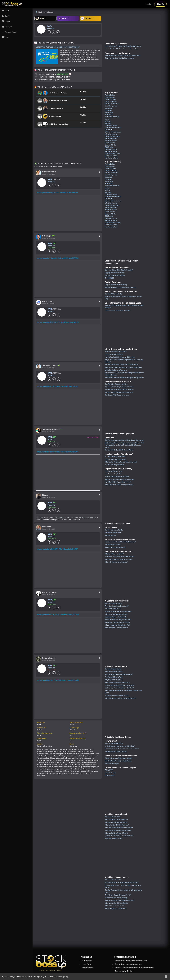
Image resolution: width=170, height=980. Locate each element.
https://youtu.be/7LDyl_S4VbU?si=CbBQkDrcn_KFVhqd (58, 615)
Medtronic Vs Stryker (112, 764)
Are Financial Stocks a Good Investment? (119, 674)
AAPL (49, 26)
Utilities (107, 121)
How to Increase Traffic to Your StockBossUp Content (123, 46)
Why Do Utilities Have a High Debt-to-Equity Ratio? (122, 365)
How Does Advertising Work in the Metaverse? (120, 542)
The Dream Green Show (52, 430)
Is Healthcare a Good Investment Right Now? (120, 746)
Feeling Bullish (110, 95)
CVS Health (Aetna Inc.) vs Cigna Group (118, 761)
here (147, 968)
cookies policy (62, 977)
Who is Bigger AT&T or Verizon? (116, 909)
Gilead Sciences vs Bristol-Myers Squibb (118, 758)
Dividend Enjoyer (49, 658)
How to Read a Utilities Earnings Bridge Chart (120, 357)
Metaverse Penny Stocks (113, 533)
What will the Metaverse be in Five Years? (119, 559)
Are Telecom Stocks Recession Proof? (118, 895)
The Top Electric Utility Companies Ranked (119, 387)
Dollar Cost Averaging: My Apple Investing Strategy (58, 47)
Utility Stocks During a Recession (116, 370)
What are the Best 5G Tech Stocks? (117, 903)
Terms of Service (87, 968)
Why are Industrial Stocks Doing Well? (118, 625)
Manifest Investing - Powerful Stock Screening (120, 287)
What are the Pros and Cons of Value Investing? (121, 462)
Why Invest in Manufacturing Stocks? (117, 622)
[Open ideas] (68, 18)
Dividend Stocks (110, 99)
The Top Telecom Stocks (113, 880)
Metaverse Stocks (111, 151)
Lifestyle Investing (111, 134)
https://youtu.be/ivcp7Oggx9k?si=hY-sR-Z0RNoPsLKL (57, 386)
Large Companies (111, 102)
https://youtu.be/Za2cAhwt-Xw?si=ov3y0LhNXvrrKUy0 (58, 452)
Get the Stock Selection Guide (115, 275)
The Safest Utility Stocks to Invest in (117, 395)
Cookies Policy (87, 961)
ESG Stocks (109, 147)
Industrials (108, 108)
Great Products (110, 143)
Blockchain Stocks (111, 156)
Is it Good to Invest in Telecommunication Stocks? (122, 883)
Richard (45, 495)
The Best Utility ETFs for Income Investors (119, 392)
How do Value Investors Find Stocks (117, 477)
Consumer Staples (111, 125)
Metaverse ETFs (110, 535)
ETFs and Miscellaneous (113, 132)
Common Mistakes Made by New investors (119, 58)
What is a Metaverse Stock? (114, 554)
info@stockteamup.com (134, 964)
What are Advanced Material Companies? (119, 828)
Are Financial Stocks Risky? (114, 677)
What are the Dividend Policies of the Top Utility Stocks (123, 367)
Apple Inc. (51, 28)
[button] (16, 11)
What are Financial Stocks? (114, 672)
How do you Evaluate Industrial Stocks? (118, 611)
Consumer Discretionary (113, 128)
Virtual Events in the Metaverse (115, 547)
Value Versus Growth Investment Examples (119, 479)
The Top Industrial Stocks (114, 603)
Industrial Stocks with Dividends (116, 617)
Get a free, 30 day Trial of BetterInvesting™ (119, 270)
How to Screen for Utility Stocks (116, 352)
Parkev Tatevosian (49, 172)
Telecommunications (112, 117)
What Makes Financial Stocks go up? (117, 682)
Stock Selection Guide (112, 136)
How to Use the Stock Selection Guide (118, 310)
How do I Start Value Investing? (115, 459)
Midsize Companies (112, 104)
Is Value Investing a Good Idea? (115, 457)
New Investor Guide (112, 158)
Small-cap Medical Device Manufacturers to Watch (122, 749)
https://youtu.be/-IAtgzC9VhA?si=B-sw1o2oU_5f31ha (57, 193)
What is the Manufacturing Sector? (117, 614)
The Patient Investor (50, 366)
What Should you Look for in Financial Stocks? (120, 698)
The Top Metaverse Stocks (114, 530)
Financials (108, 110)
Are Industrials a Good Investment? (117, 606)
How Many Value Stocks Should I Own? (118, 482)
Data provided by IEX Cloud (124, 971)
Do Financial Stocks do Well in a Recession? (120, 685)
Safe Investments (111, 149)
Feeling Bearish (110, 97)
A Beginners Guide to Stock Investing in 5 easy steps (123, 55)
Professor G (47, 527)
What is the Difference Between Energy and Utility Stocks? (124, 378)
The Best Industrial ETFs (113, 609)
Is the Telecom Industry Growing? (116, 898)
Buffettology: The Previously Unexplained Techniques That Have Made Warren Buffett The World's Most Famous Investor (124, 445)
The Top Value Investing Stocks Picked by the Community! (124, 440)
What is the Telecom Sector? (115, 906)
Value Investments (111, 138)
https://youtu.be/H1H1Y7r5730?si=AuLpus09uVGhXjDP (58, 680)
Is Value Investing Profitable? (115, 465)
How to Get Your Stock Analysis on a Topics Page (122, 49)
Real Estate (109, 130)
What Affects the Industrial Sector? (117, 628)
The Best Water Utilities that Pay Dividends (119, 390)
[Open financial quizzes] (45, 18)
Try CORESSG (110, 278)
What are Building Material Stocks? (117, 833)
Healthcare (109, 115)
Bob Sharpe (47, 236)
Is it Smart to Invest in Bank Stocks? (117, 696)
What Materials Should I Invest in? (116, 820)
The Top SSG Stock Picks (113, 294)
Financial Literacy (111, 141)
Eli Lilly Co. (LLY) (110, 773)
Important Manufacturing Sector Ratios (118, 620)
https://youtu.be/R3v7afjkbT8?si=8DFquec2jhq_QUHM (58, 322)
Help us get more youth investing (116, 285)
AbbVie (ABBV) (110, 776)
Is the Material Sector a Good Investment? (119, 836)
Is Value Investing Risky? (113, 474)
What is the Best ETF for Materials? (117, 825)
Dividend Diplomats (50, 592)
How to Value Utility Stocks (114, 354)
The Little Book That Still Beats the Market (119, 450)
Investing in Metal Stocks (113, 839)
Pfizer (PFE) (109, 770)
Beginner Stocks (110, 145)
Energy (107, 119)
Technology (109, 112)
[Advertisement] (68, 145)
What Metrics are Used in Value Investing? (119, 485)
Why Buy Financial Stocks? (114, 680)
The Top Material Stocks (113, 817)
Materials (108, 123)
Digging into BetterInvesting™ (115, 273)
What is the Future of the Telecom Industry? (120, 900)
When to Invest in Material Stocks (116, 822)
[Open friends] (90, 18)
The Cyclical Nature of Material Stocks (118, 830)
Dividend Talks (48, 301)
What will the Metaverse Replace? (116, 562)
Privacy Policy (86, 964)
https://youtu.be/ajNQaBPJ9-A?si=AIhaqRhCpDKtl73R (57, 549)
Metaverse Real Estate (112, 545)
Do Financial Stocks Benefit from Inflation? (119, 688)
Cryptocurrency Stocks (113, 154)
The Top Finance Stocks (113, 669)
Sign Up (160, 4)
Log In (148, 4)
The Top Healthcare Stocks (114, 743)
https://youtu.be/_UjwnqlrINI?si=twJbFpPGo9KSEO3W (58, 258)
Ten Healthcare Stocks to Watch (116, 752)
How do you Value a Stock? (114, 471)
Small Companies (111, 106)
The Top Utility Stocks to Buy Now (116, 384)
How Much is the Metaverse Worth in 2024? (120, 557)
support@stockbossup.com (137, 961)
